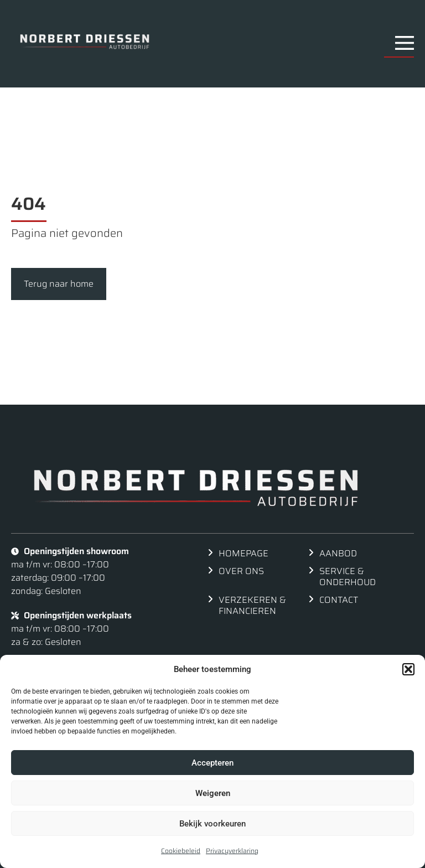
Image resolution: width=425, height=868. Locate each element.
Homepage (243, 553)
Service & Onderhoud (348, 577)
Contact (339, 600)
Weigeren (213, 793)
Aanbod (338, 553)
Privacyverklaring (232, 851)
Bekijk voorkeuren (212, 824)
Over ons (241, 571)
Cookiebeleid (181, 851)
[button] (408, 669)
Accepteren (212, 763)
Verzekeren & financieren (252, 605)
